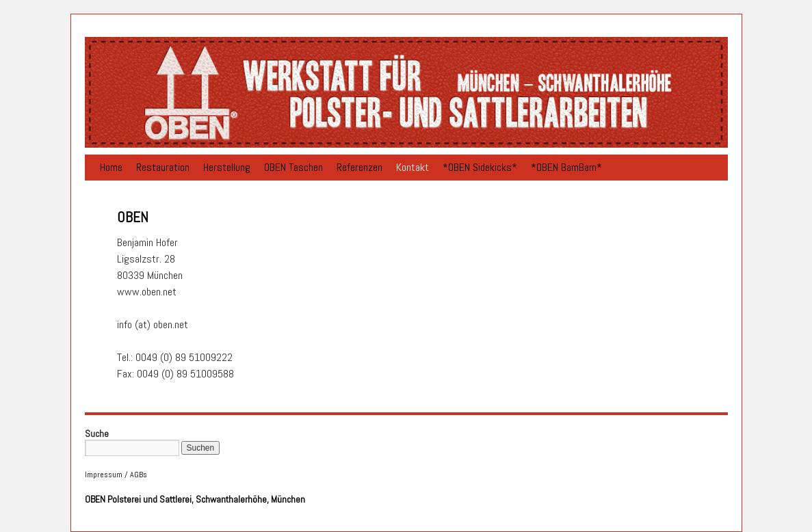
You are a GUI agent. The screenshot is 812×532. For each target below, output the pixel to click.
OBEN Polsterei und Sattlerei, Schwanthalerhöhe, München (195, 499)
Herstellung (227, 167)
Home (111, 167)
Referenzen (359, 167)
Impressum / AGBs (116, 475)
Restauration (163, 167)
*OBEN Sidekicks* (480, 167)
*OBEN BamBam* (566, 167)
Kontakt (412, 167)
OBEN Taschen (293, 167)
